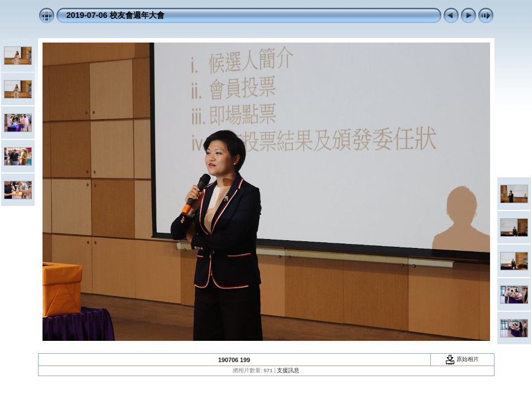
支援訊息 (288, 370)
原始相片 (462, 359)
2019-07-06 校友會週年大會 (116, 15)
